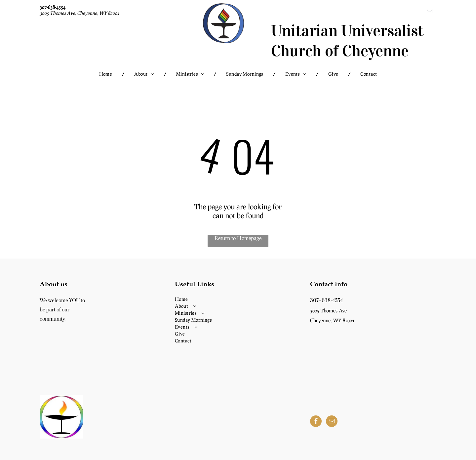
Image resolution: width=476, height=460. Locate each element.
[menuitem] (107, 74)
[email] (430, 12)
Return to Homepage (238, 238)
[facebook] (316, 422)
